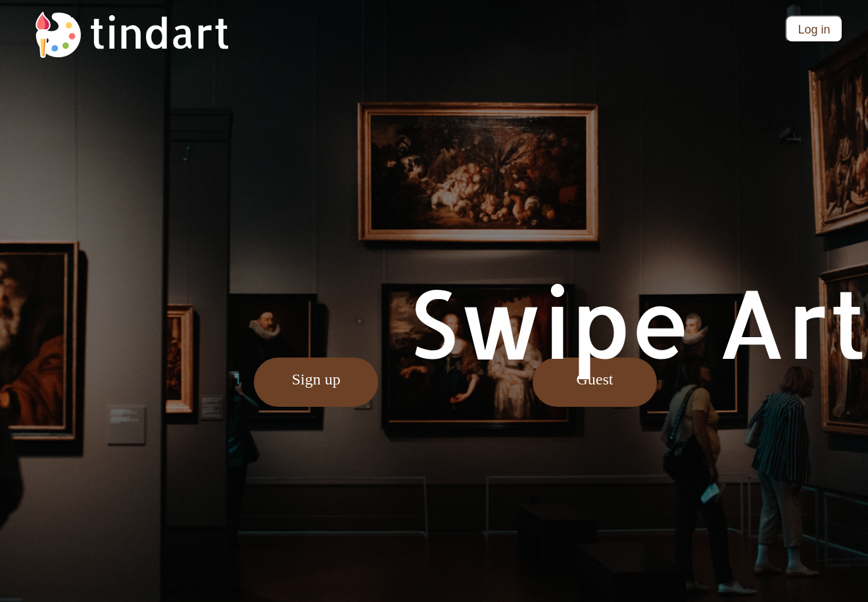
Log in (814, 30)
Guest (594, 379)
